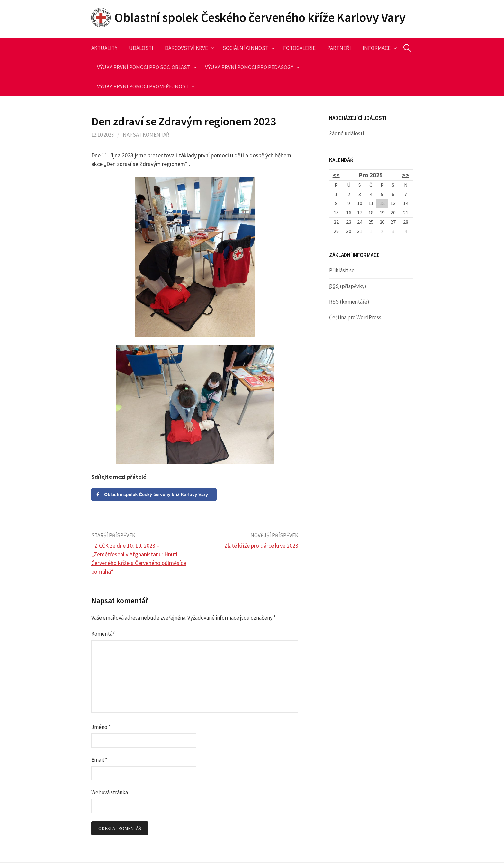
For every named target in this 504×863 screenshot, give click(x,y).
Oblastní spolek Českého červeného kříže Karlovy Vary (260, 17)
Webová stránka (110, 792)
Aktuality (104, 48)
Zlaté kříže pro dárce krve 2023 (261, 545)
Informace (377, 48)
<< (336, 175)
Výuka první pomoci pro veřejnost (143, 86)
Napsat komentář (146, 135)
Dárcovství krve (186, 48)
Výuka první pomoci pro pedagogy (249, 67)
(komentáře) (349, 302)
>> (406, 175)
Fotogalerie (299, 48)
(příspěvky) (348, 286)
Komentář (103, 634)
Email (99, 760)
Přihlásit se (342, 270)
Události (141, 48)
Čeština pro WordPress (355, 317)
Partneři (339, 48)
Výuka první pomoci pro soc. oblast (144, 67)
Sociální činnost (246, 48)
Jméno (101, 727)
